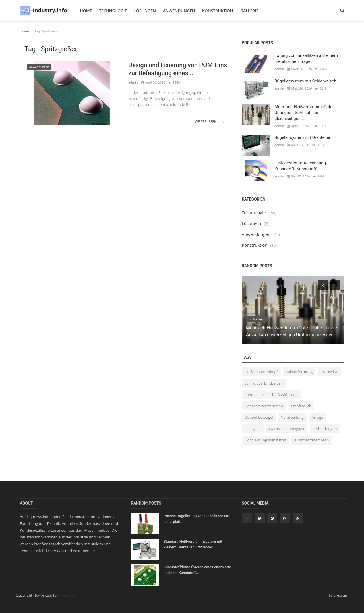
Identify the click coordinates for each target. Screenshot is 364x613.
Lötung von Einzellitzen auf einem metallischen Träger (306, 58)
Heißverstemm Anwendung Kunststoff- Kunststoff (300, 166)
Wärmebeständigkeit (287, 429)
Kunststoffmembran (312, 440)
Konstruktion (217, 11)
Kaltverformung (299, 372)
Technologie (113, 11)
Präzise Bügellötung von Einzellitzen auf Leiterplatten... (197, 519)
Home (86, 11)
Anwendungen (179, 11)
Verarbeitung (292, 417)
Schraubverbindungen (264, 383)
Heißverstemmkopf (261, 372)
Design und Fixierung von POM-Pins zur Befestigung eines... (178, 69)
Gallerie (249, 11)
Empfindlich (301, 406)
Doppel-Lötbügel (259, 417)
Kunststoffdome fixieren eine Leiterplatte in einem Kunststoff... (197, 570)
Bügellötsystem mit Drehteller (302, 137)
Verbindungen (325, 429)
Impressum (339, 595)
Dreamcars (67, 595)
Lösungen (145, 11)
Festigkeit (253, 429)
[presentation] (323, 285)
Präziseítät (329, 372)
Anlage (318, 417)
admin (133, 83)
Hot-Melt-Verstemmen (264, 406)
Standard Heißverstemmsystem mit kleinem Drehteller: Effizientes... (193, 544)
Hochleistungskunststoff (265, 440)
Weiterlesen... (210, 122)
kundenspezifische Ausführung (271, 395)
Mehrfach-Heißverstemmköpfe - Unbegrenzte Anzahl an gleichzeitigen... (305, 113)
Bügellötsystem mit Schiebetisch (305, 81)
